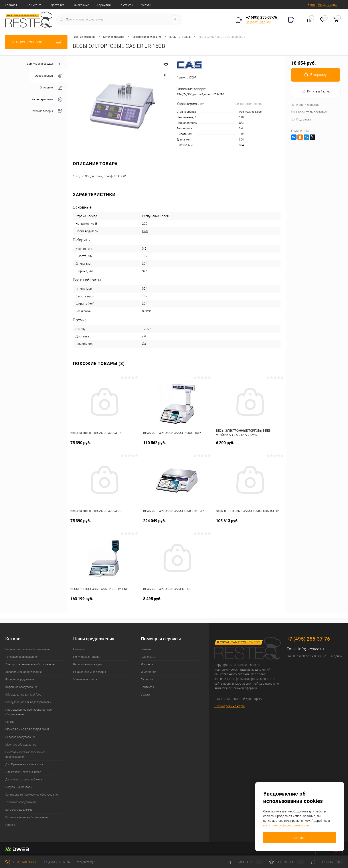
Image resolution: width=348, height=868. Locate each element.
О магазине (81, 5)
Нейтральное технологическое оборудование (25, 754)
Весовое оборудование (20, 737)
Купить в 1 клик (316, 91)
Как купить (35, 5)
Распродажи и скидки (88, 664)
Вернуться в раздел (44, 64)
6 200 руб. (249, 445)
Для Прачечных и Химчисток (24, 764)
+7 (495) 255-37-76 (261, 17)
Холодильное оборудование (24, 672)
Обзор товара (48, 76)
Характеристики (47, 99)
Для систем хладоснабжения (24, 779)
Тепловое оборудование (21, 657)
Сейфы (10, 722)
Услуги (146, 5)
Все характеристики (248, 104)
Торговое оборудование (21, 802)
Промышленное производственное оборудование (29, 712)
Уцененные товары (86, 679)
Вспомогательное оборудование (27, 817)
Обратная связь (21, 862)
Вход (311, 5)
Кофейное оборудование (21, 687)
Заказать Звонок (258, 22)
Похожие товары (46, 111)
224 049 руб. (177, 523)
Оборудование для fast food (23, 695)
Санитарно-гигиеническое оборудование (32, 795)
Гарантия (104, 5)
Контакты (126, 5)
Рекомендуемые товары (90, 672)
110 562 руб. (177, 445)
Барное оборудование (20, 679)
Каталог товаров (36, 42)
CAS (242, 123)
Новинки (79, 649)
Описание (51, 88)
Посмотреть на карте (230, 706)
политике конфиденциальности (286, 825)
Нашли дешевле (305, 105)
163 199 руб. (104, 601)
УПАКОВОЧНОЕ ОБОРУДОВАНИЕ (27, 729)
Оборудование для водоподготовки (28, 702)
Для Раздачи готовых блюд (23, 772)
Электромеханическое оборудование (30, 664)
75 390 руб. (104, 445)
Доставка (58, 5)
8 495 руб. (177, 601)
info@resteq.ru (311, 649)
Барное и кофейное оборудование (28, 649)
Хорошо (300, 838)
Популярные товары (87, 657)
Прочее (10, 825)
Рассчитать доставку (309, 112)
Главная (11, 5)
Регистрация (327, 5)
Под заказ (301, 119)
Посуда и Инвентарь (19, 787)
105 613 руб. (249, 523)
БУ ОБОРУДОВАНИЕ (19, 810)
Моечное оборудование (21, 745)
